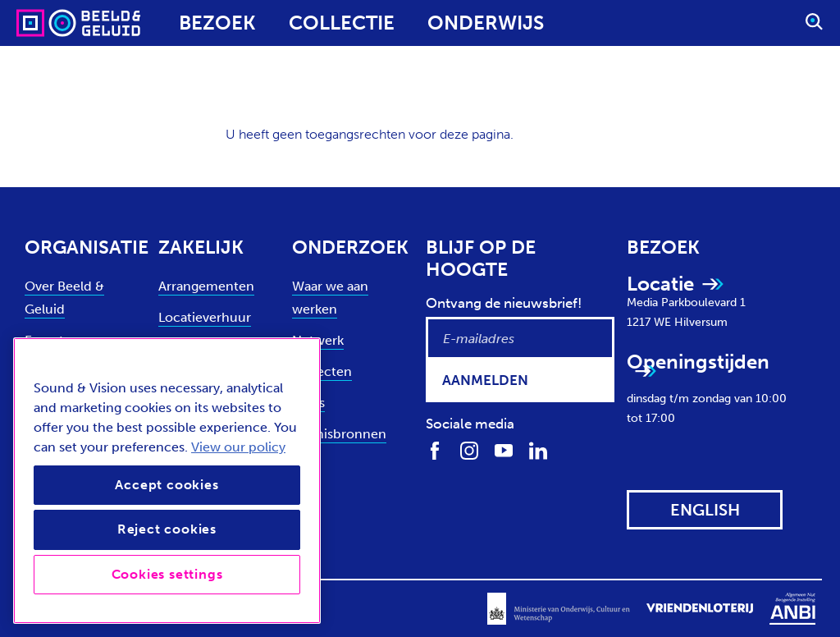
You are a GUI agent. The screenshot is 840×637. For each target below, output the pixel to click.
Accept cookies (167, 485)
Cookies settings (167, 574)
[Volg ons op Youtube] (504, 450)
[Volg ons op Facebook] (435, 450)
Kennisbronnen (339, 434)
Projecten (322, 371)
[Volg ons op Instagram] (469, 450)
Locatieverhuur (205, 317)
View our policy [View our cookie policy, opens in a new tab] (238, 447)
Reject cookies (167, 529)
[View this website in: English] (705, 510)
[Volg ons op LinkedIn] (538, 450)
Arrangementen (206, 286)
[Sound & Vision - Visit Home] (47, 23)
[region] (167, 481)
